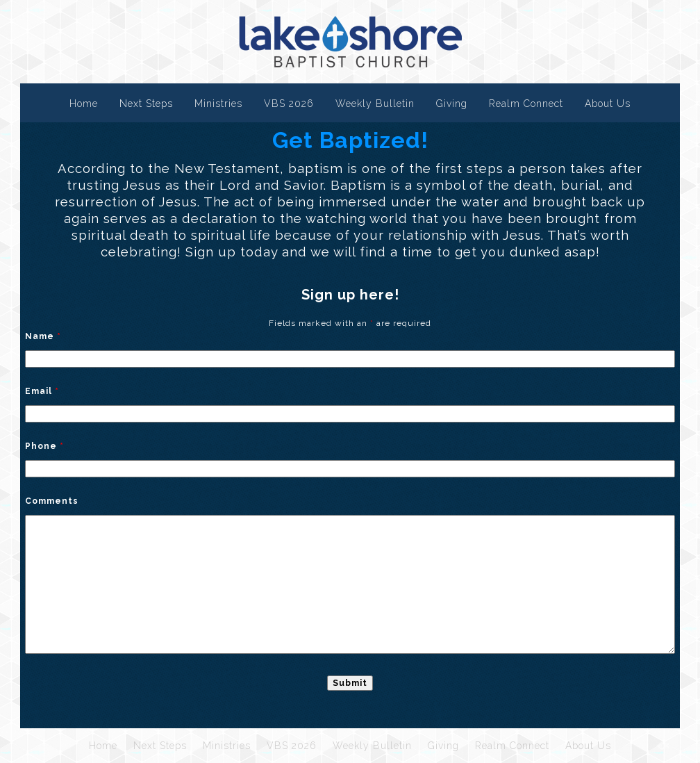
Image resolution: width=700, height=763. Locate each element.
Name (43, 336)
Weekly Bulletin (375, 104)
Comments (52, 501)
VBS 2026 (289, 104)
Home (84, 104)
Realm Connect (526, 104)
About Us (608, 104)
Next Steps (146, 104)
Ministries (218, 104)
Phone (44, 446)
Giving (452, 104)
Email (42, 391)
